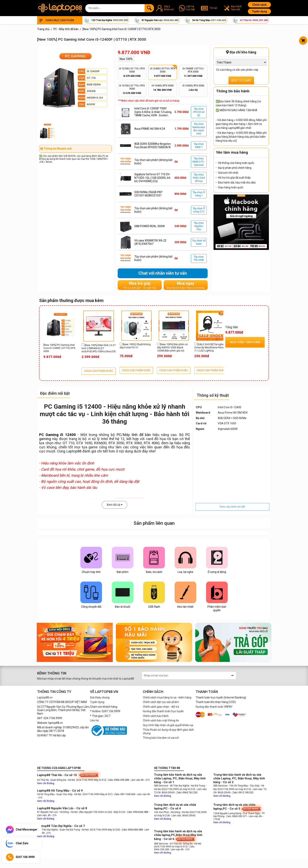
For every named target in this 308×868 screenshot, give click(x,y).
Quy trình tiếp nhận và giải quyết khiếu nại (168, 725)
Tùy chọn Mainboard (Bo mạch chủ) (199, 129)
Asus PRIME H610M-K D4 (150, 129)
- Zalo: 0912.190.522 (242, 793)
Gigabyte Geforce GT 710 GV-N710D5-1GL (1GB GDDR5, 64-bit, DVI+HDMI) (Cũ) (153, 178)
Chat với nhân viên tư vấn (163, 273)
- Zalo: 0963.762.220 (186, 793)
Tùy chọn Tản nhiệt (199, 258)
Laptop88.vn (45, 697)
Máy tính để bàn (137, 435)
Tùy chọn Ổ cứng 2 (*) (199, 210)
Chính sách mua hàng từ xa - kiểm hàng (167, 697)
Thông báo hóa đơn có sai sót (161, 738)
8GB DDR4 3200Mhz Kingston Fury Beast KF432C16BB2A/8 (153, 146)
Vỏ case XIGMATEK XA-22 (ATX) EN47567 (150, 242)
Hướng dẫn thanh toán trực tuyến (163, 711)
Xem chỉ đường (46, 783)
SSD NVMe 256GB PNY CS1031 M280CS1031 (148, 194)
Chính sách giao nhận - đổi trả (161, 707)
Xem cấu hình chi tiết (232, 507)
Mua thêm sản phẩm (245, 342)
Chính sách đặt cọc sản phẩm (161, 702)
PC (119, 435)
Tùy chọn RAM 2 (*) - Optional (199, 162)
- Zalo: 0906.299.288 (118, 780)
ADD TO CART (241, 80)
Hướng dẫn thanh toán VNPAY (214, 707)
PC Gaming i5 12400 (57, 435)
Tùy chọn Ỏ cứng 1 (199, 194)
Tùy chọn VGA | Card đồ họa (199, 178)
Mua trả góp (140, 285)
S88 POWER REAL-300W (149, 226)
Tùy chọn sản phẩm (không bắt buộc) (153, 162)
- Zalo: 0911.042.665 (125, 794)
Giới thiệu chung (100, 697)
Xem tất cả (115, 505)
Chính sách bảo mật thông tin (161, 720)
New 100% (126, 59)
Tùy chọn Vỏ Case (199, 242)
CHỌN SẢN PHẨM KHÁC (99, 371)
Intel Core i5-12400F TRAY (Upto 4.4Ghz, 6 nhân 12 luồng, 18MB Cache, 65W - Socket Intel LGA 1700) (153, 112)
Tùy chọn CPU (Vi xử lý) (199, 112)
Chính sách (259, 5)
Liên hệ (94, 720)
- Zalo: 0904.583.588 (132, 830)
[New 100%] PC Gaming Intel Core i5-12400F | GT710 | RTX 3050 (59, 348)
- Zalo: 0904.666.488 (137, 812)
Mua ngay (186, 285)
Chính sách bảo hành (156, 716)
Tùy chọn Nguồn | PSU (199, 226)
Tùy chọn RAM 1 (199, 145)
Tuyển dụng (259, 11)
